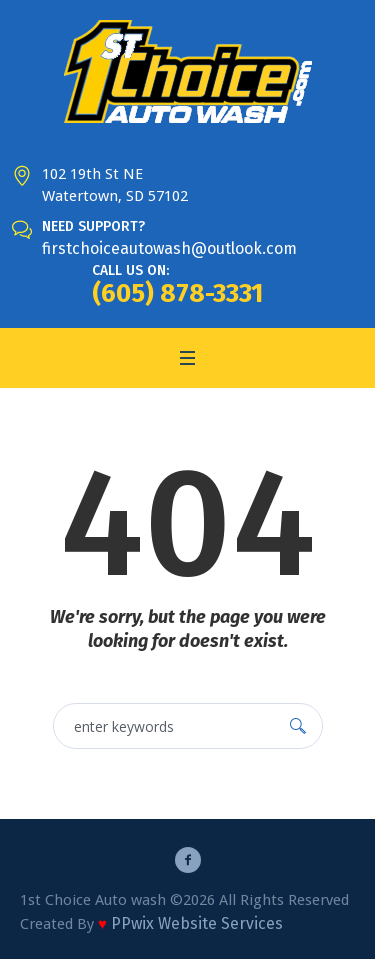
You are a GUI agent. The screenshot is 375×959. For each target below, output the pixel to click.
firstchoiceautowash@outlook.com (169, 248)
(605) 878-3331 (177, 293)
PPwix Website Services (197, 923)
